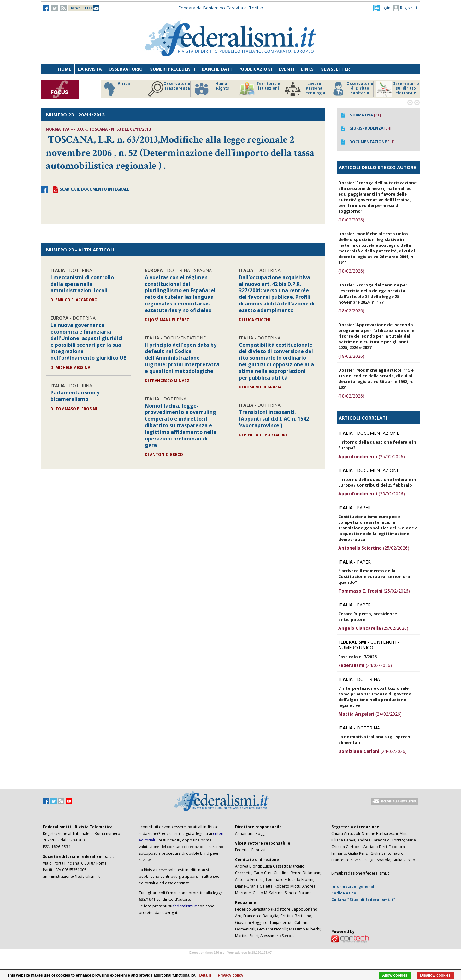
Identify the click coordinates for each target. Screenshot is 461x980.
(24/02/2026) (365, 665)
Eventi (287, 69)
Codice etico (344, 893)
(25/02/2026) (372, 456)
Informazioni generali (353, 886)
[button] (382, 8)
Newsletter (335, 69)
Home (65, 69)
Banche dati (217, 69)
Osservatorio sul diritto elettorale (398, 89)
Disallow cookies (435, 975)
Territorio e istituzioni (260, 89)
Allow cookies (395, 975)
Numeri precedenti (172, 69)
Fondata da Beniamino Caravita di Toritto (221, 8)
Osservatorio (126, 69)
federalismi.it (185, 906)
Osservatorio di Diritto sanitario (352, 89)
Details (206, 975)
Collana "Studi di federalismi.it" (363, 900)
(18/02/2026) (351, 220)
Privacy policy (230, 975)
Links (307, 69)
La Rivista (90, 69)
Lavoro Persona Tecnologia (305, 89)
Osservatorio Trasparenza (169, 89)
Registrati (405, 8)
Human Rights (212, 89)
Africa (116, 89)
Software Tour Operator (231, 960)
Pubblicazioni (255, 69)
